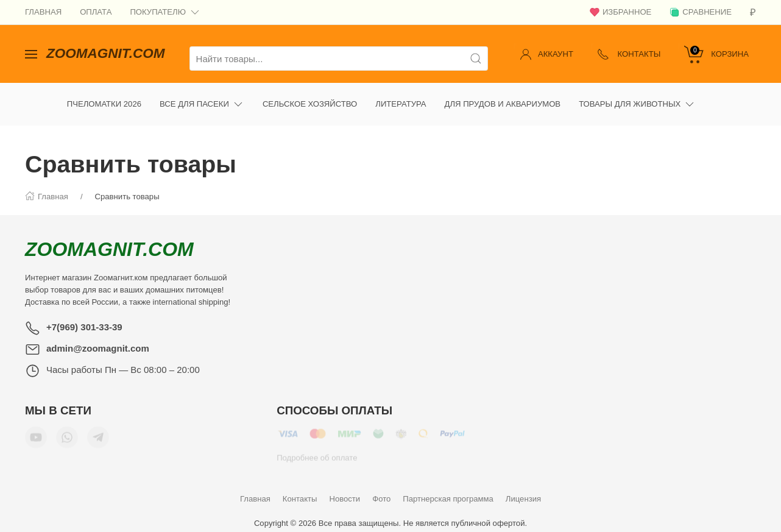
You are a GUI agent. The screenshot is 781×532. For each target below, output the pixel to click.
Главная (43, 12)
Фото (381, 490)
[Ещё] (714, 95)
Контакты (300, 490)
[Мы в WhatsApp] (67, 433)
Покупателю (165, 12)
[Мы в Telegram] (98, 433)
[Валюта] (753, 12)
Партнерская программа (448, 490)
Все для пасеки (202, 95)
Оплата (96, 12)
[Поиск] (476, 49)
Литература (401, 95)
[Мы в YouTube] (36, 433)
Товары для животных (637, 95)
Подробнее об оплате (317, 453)
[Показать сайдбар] (31, 49)
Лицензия (523, 490)
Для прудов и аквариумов (503, 95)
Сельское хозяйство (310, 95)
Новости (345, 490)
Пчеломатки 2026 (104, 95)
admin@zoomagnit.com (98, 339)
